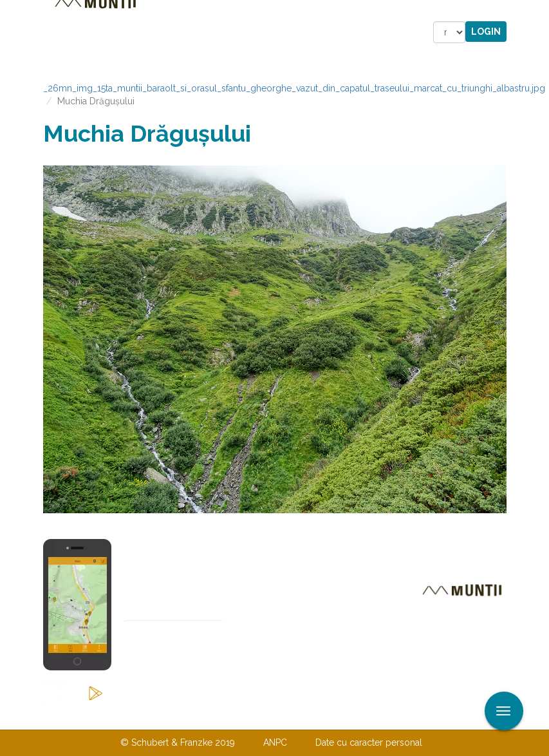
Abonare (166, 663)
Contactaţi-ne (176, 716)
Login (486, 32)
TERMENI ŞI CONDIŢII (351, 716)
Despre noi (255, 716)
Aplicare (539, 12)
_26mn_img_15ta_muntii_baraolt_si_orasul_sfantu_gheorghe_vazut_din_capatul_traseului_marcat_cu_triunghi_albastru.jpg (294, 88)
